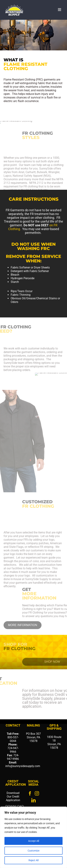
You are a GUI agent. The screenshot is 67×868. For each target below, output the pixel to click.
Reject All (33, 860)
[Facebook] (30, 793)
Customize (33, 851)
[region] (33, 837)
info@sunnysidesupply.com (23, 766)
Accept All (34, 841)
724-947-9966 (13, 750)
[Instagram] (37, 793)
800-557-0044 (13, 739)
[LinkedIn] (33, 800)
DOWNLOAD (15, 806)
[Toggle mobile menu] (60, 10)
